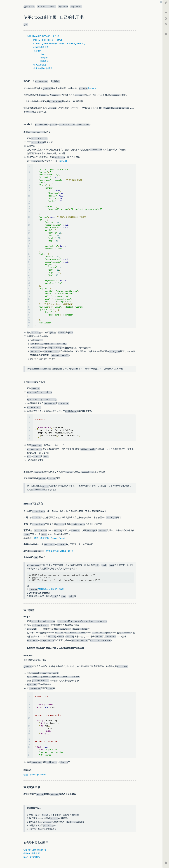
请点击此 (63, 161)
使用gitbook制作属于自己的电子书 (43, 36)
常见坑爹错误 (40, 65)
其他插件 (44, 61)
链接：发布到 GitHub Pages (59, 551)
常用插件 (38, 51)
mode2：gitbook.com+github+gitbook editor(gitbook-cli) (59, 43)
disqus (43, 54)
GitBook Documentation (35, 850)
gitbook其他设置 (41, 47)
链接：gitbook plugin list (35, 775)
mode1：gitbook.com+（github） (49, 40)
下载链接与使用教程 (43, 589)
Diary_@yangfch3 (32, 857)
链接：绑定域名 (41, 538)
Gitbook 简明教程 (32, 853)
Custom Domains (59, 538)
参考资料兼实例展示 (43, 68)
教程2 (62, 589)
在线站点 (87, 88)
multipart (44, 58)
